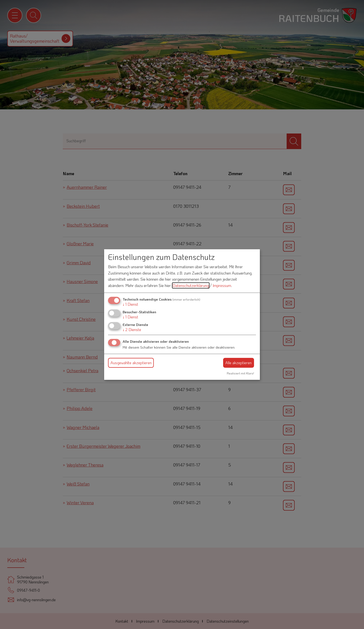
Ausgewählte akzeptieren (131, 363)
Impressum (222, 285)
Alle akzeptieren (238, 363)
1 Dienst (130, 304)
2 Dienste (132, 329)
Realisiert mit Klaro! (240, 373)
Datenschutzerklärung (191, 285)
